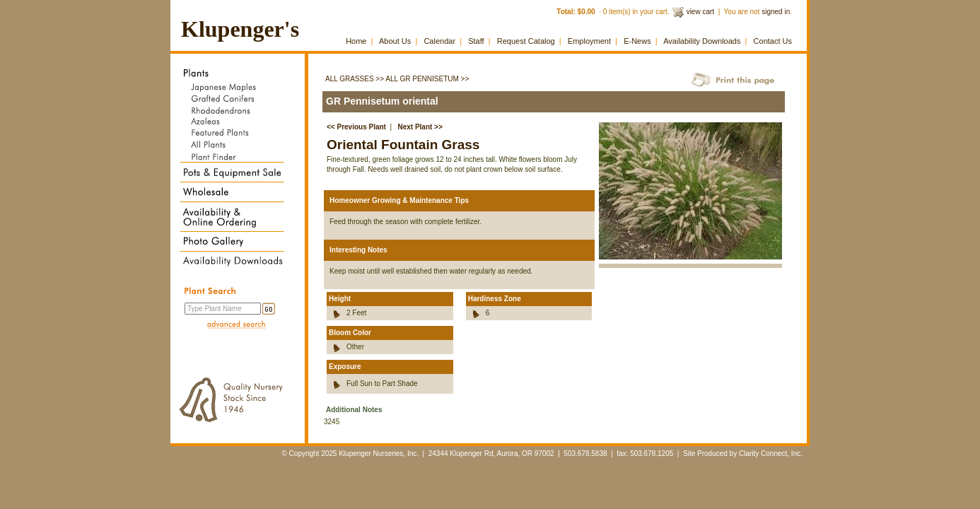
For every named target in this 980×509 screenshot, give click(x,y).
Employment (589, 41)
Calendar (439, 41)
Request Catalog (526, 41)
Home (356, 41)
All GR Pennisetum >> (427, 79)
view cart (700, 12)
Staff (476, 41)
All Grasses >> (355, 79)
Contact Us (773, 41)
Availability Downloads (702, 41)
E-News (637, 41)
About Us (395, 41)
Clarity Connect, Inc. (771, 454)
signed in (776, 12)
